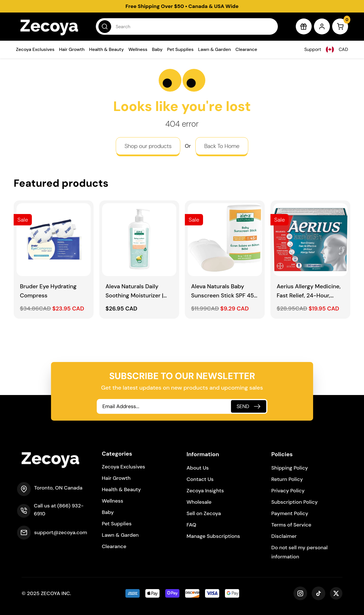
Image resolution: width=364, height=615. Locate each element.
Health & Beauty (106, 49)
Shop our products (148, 146)
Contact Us (200, 479)
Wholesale (199, 502)
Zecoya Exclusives (35, 49)
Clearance (246, 49)
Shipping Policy (290, 468)
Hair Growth (72, 49)
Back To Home (222, 146)
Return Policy (287, 479)
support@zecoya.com (61, 532)
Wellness (138, 49)
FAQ (191, 525)
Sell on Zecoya (204, 513)
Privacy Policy (288, 491)
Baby (157, 49)
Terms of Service (291, 525)
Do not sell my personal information (299, 552)
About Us (198, 468)
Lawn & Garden (215, 49)
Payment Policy (290, 513)
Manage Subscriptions (213, 536)
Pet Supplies (180, 49)
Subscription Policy (294, 502)
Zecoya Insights (205, 491)
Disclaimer (284, 536)
